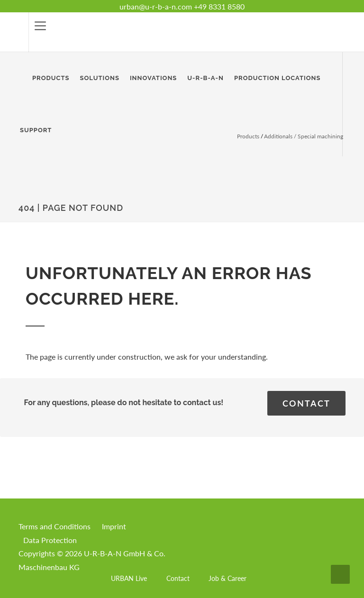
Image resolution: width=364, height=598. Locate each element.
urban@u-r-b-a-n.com (156, 6)
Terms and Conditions (55, 526)
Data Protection (50, 540)
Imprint (114, 526)
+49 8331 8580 (219, 6)
